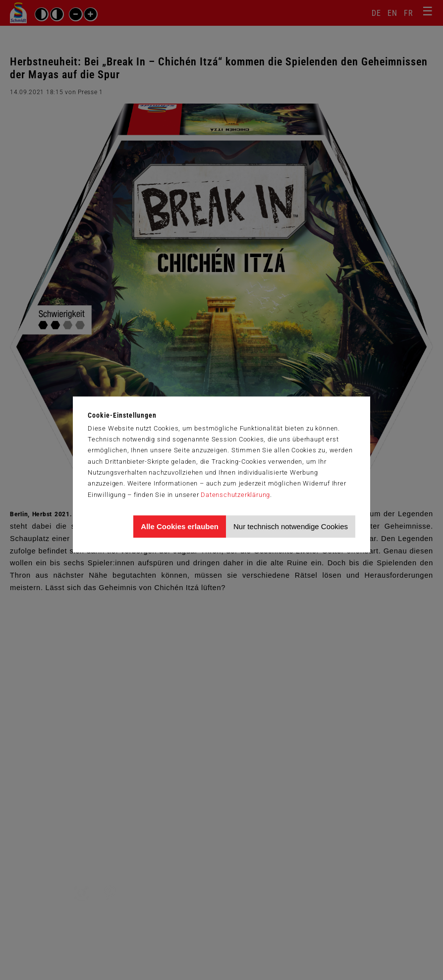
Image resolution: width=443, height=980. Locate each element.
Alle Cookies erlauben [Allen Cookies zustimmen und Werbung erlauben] (180, 526)
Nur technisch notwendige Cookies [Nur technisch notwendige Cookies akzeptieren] (291, 526)
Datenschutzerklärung (235, 495)
